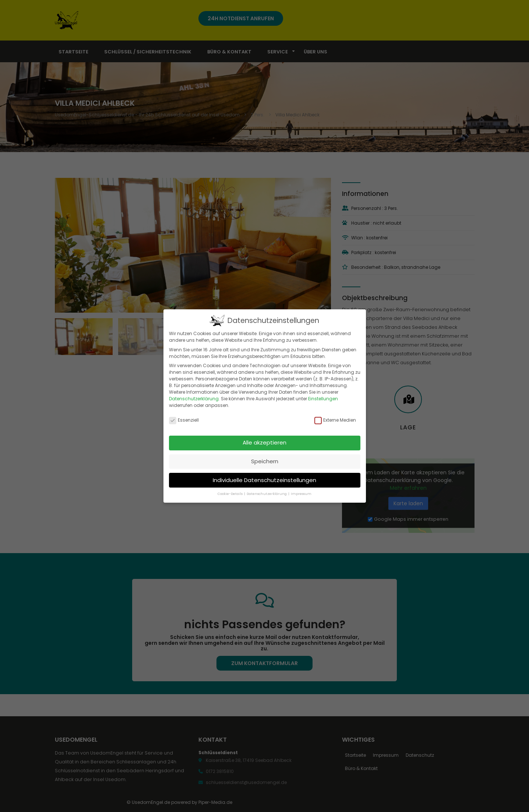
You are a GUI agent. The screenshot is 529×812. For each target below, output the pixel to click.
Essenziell (184, 420)
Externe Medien (335, 420)
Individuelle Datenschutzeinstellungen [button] (264, 480)
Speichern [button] (265, 461)
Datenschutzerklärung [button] (267, 494)
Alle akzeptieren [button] (264, 442)
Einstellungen (323, 399)
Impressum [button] (301, 494)
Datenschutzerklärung (194, 399)
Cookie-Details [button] (230, 494)
